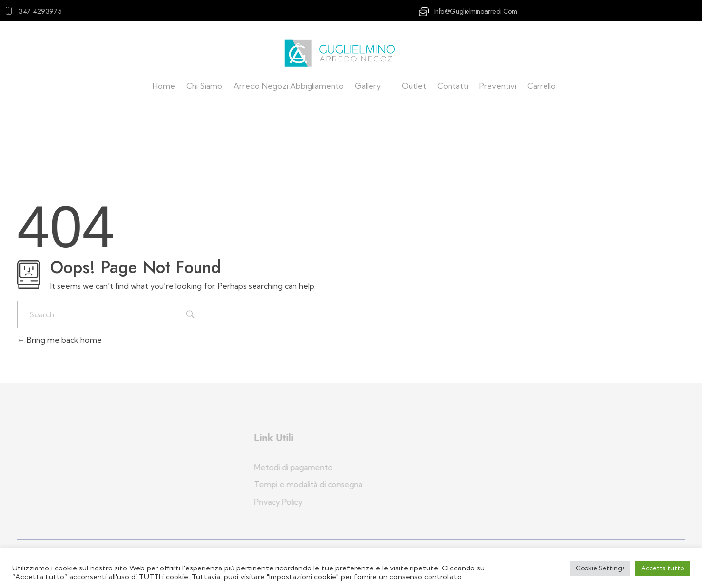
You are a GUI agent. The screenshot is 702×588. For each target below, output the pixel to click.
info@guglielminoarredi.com (476, 11)
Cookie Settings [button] (600, 568)
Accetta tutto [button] (663, 568)
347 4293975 (40, 11)
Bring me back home (59, 340)
